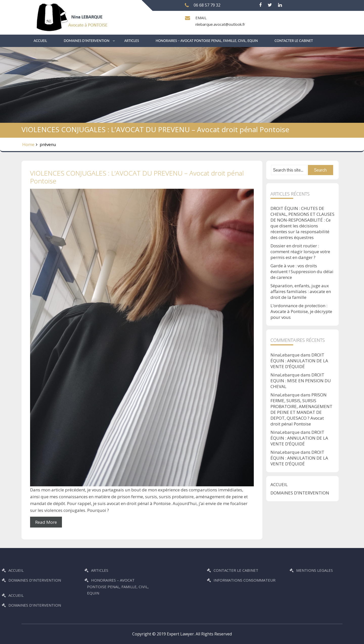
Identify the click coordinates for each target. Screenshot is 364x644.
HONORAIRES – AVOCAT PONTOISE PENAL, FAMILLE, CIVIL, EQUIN (207, 41)
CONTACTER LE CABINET (294, 41)
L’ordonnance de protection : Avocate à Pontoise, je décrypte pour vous (301, 311)
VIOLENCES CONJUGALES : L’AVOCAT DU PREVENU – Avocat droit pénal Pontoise (137, 177)
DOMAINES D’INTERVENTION (86, 41)
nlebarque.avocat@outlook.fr (220, 24)
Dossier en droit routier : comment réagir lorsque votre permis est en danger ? (300, 252)
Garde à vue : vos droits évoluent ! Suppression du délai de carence (302, 271)
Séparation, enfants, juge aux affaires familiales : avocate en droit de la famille (301, 291)
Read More (46, 522)
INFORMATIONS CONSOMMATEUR (268, 580)
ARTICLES (132, 41)
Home (28, 144)
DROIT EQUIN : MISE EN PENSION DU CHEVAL (301, 381)
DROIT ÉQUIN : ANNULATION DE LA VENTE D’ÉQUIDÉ (299, 361)
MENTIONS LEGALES (338, 570)
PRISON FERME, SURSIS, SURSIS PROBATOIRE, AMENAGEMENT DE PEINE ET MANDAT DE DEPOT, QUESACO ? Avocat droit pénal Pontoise (301, 409)
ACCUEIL (40, 41)
